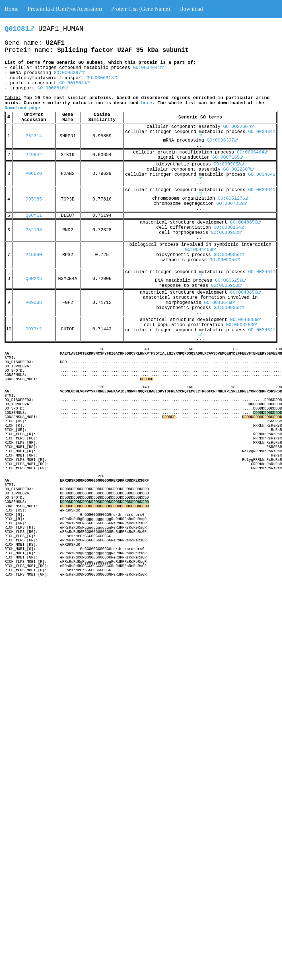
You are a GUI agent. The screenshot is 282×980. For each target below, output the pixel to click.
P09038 (34, 303)
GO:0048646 (219, 303)
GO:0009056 (225, 260)
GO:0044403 (200, 250)
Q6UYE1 (34, 216)
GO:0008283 (241, 325)
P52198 (34, 230)
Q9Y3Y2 (34, 329)
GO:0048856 (245, 222)
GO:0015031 (75, 83)
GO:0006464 (252, 152)
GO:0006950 (226, 286)
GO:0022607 (238, 127)
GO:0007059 (232, 204)
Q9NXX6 (34, 279)
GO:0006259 (230, 281)
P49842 (34, 155)
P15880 (34, 255)
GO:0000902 (226, 233)
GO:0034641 (148, 68)
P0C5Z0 (34, 174)
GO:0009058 (229, 164)
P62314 (34, 136)
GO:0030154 (229, 228)
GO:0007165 (228, 157)
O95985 (34, 199)
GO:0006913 (102, 78)
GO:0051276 (233, 199)
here (147, 103)
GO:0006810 (53, 88)
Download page (22, 108)
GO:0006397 (69, 73)
